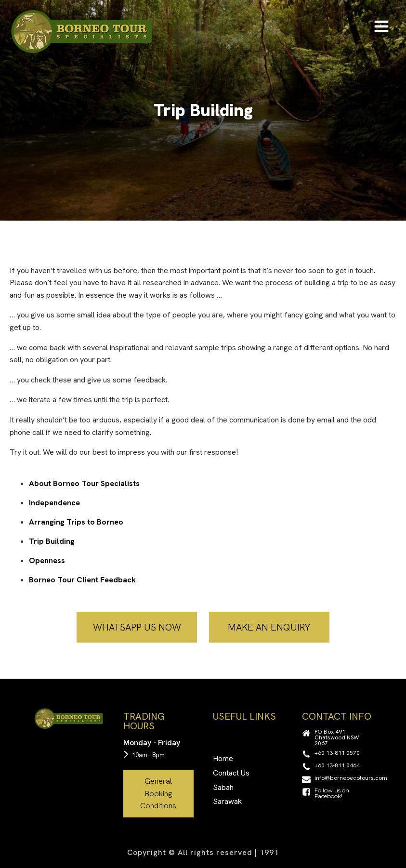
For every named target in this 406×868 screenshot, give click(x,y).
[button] (337, 737)
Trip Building (52, 541)
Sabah (223, 787)
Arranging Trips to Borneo (76, 522)
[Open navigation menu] (381, 27)
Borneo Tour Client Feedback (82, 580)
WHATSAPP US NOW (137, 627)
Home (223, 758)
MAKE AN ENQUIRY (269, 627)
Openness (47, 560)
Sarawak (227, 801)
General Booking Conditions (158, 793)
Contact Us (231, 773)
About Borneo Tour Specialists (84, 483)
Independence (54, 503)
